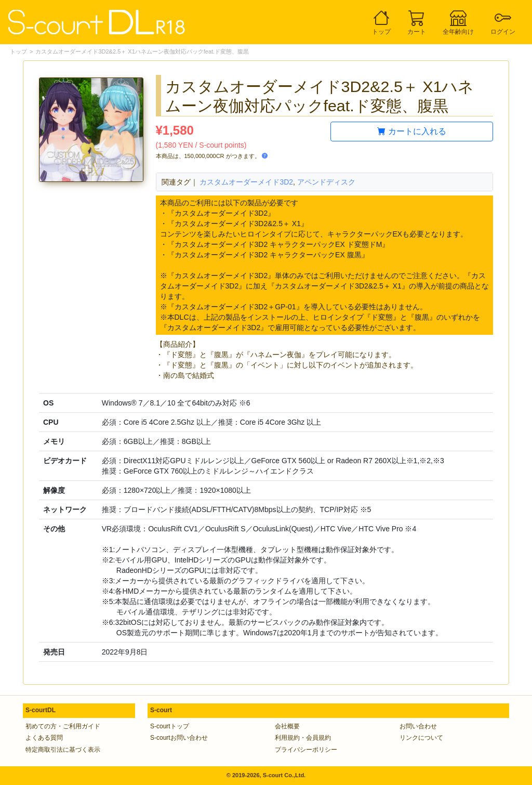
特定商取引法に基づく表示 (63, 750)
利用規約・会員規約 (303, 738)
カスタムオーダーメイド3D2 (246, 182)
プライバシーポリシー (306, 750)
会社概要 (287, 726)
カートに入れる (411, 131)
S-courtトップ (170, 726)
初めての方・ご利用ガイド (63, 726)
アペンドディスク (326, 182)
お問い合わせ (418, 726)
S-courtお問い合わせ (179, 738)
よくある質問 (44, 738)
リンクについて (421, 738)
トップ (18, 51)
